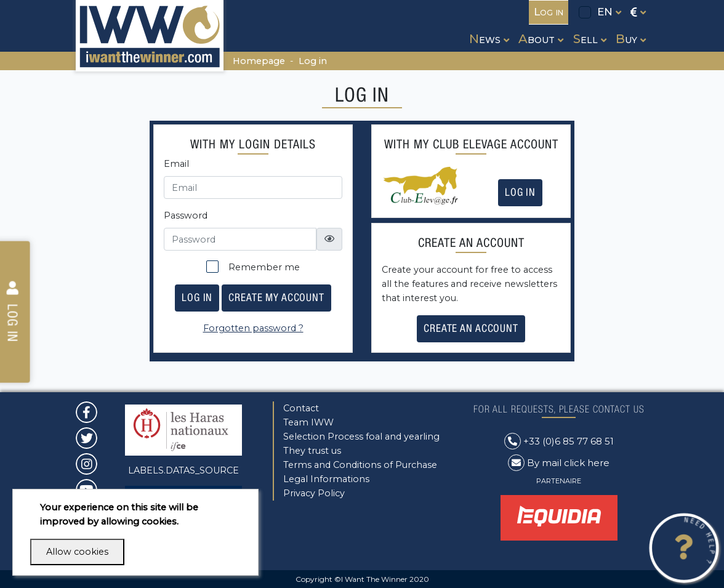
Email (176, 164)
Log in (313, 61)
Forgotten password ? (253, 328)
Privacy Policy (314, 493)
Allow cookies (77, 552)
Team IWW (308, 422)
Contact (301, 408)
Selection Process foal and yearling (361, 437)
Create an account (471, 328)
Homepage (259, 61)
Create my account (276, 297)
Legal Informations (326, 479)
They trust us (312, 451)
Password (186, 215)
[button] (488, 27)
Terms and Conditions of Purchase (360, 465)
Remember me (253, 267)
